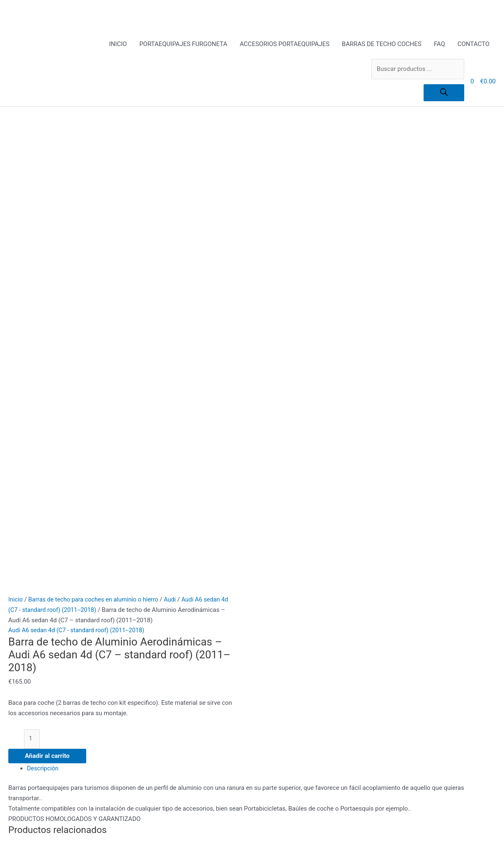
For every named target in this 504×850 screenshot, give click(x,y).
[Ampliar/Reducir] (17, 835)
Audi (176, 133)
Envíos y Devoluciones (165, 629)
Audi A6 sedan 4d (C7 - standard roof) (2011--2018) (79, 164)
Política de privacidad (164, 660)
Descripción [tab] (43, 303)
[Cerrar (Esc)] (121, 835)
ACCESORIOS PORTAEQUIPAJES (284, 44)
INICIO (118, 44)
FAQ (440, 44)
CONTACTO (474, 44)
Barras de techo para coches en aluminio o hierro (96, 133)
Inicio (16, 133)
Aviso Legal (150, 619)
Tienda (144, 690)
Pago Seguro (152, 649)
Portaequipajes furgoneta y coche (181, 670)
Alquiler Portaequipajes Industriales (183, 608)
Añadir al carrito (47, 290)
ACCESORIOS (153, 598)
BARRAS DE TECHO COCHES (382, 44)
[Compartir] (86, 835)
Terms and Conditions (165, 680)
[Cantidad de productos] (32, 273)
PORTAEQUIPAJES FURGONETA (183, 44)
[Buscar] (444, 93)
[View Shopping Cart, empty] (472, 82)
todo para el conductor (165, 701)
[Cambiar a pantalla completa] (51, 835)
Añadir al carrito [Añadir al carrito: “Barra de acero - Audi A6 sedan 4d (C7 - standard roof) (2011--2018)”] (90, 522)
